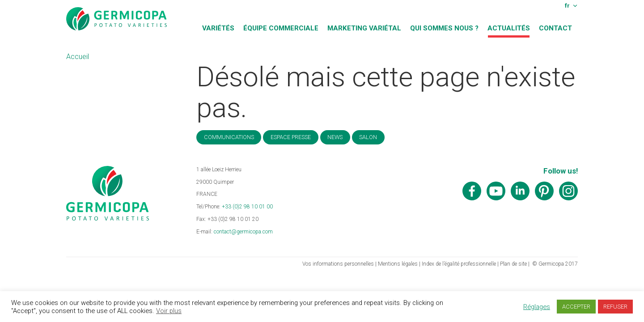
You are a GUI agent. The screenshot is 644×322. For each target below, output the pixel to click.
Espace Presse (291, 137)
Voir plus (169, 311)
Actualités (509, 28)
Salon (368, 137)
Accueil (78, 57)
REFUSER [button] (615, 307)
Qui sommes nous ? (444, 28)
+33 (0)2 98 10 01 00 (247, 207)
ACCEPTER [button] (576, 307)
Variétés (218, 28)
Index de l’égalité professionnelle (459, 264)
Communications (229, 137)
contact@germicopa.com (243, 232)
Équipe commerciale (281, 28)
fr (567, 5)
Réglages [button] (537, 307)
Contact (555, 28)
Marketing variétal (364, 28)
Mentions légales (398, 264)
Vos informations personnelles (338, 264)
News (335, 137)
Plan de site (513, 264)
